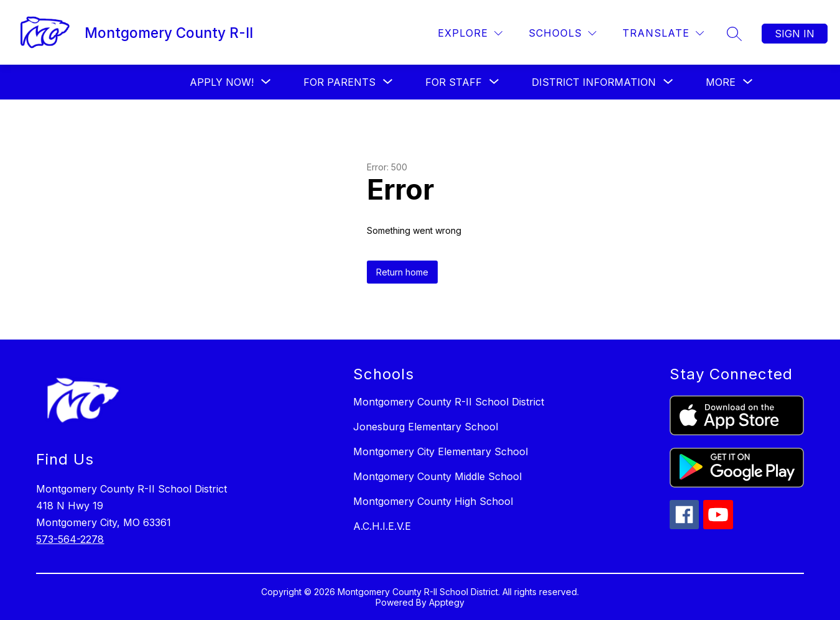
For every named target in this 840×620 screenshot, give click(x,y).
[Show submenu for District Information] (594, 82)
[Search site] (734, 34)
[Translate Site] (663, 33)
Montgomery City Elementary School (441, 451)
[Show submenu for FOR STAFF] (454, 82)
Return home (402, 272)
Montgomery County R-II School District (449, 402)
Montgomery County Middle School (437, 476)
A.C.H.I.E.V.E (382, 526)
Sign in (795, 34)
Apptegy (447, 602)
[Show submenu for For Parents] (339, 82)
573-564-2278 (70, 539)
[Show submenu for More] (721, 82)
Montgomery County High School (433, 501)
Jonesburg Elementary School (426, 427)
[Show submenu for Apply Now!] (222, 82)
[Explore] (470, 33)
